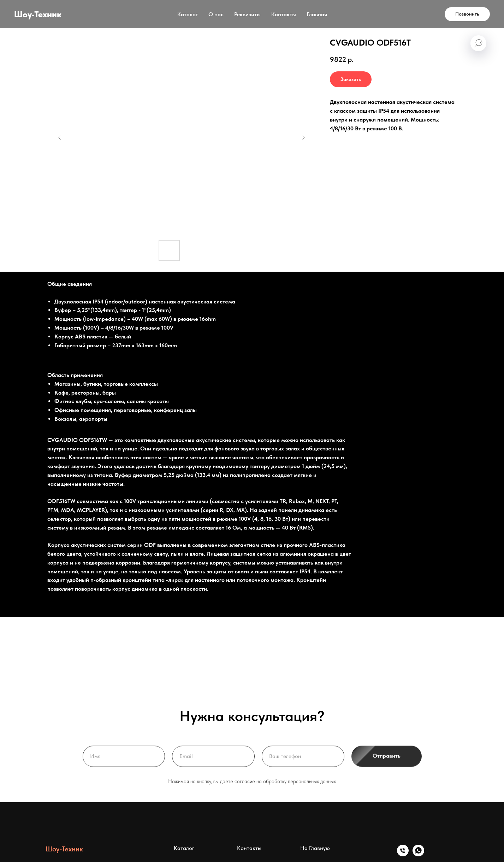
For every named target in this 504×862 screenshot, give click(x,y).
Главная (317, 14)
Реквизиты (247, 14)
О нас (216, 14)
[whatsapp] (418, 854)
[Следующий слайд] (303, 138)
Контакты (284, 14)
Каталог (184, 848)
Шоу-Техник (64, 849)
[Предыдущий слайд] (60, 138)
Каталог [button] (188, 14)
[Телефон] (403, 854)
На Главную (315, 848)
